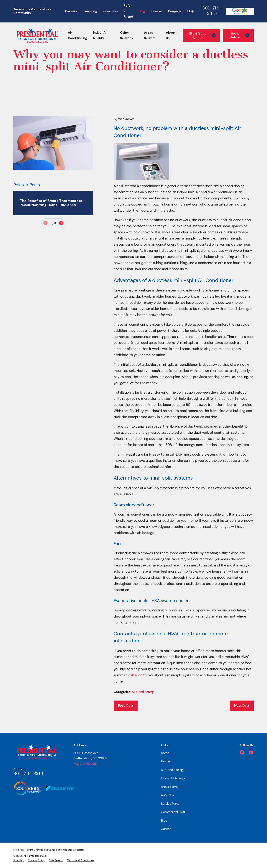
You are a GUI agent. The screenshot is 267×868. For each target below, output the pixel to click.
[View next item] (61, 223)
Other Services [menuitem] (127, 35)
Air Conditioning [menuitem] (77, 35)
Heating (166, 761)
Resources (110, 11)
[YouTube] (251, 752)
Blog (142, 11)
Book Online (239, 35)
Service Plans (170, 804)
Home (165, 753)
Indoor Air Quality (173, 778)
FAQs (191, 11)
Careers (71, 11)
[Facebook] (242, 752)
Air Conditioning (143, 692)
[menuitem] (19, 860)
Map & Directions (85, 764)
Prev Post (126, 706)
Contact (167, 829)
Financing (90, 11)
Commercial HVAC (174, 812)
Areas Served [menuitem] (149, 35)
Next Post (242, 706)
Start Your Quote (202, 35)
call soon (135, 675)
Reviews (157, 11)
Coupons (175, 11)
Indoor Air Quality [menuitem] (100, 35)
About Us (167, 795)
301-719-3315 (212, 11)
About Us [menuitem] (171, 35)
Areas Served (170, 787)
